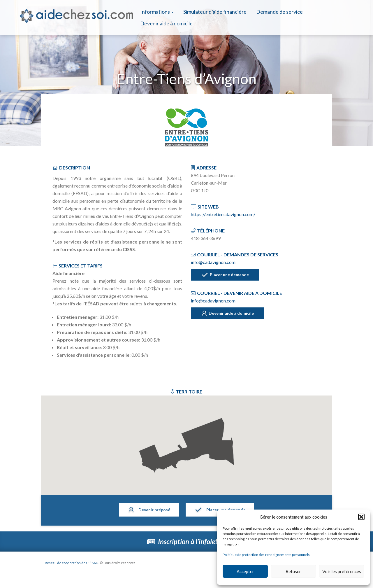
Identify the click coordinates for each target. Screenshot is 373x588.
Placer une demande (225, 275)
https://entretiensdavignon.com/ (223, 214)
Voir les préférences (342, 571)
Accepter (245, 571)
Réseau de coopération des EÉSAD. (72, 563)
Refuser (293, 571)
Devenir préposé (149, 510)
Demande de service (279, 12)
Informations (157, 12)
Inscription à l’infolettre (187, 541)
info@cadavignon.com (213, 262)
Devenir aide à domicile (166, 23)
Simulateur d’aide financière (215, 12)
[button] (361, 517)
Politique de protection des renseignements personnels (266, 555)
